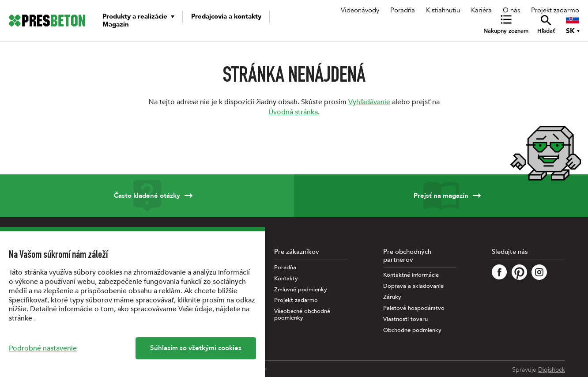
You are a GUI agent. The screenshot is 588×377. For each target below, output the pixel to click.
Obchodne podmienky (412, 330)
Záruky (392, 297)
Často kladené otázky (147, 196)
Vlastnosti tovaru (405, 319)
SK (570, 31)
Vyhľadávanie (369, 102)
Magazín (116, 24)
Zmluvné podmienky (301, 290)
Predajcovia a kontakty (226, 16)
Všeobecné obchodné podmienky (302, 315)
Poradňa (403, 10)
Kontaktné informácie (411, 275)
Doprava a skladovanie (413, 286)
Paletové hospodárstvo (414, 308)
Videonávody (360, 10)
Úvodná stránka (293, 112)
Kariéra (481, 10)
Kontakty (286, 279)
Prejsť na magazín (441, 196)
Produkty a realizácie (135, 16)
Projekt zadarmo (555, 10)
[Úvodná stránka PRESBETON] (47, 21)
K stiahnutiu (443, 10)
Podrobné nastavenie (43, 348)
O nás (511, 10)
